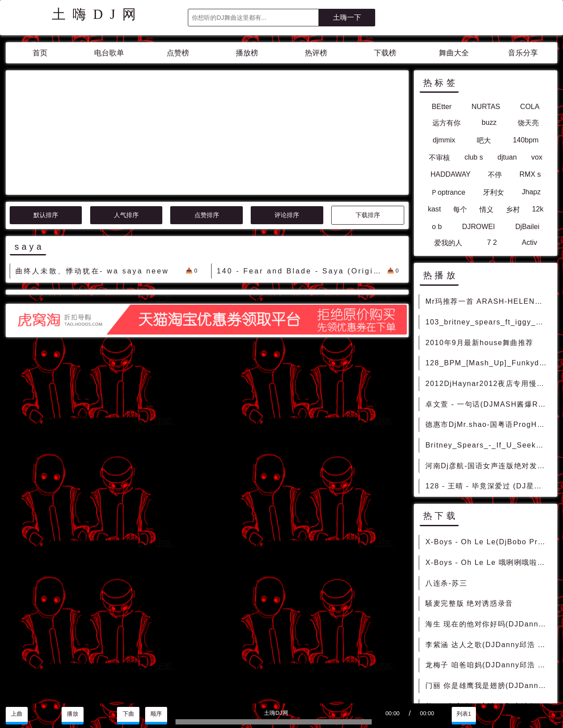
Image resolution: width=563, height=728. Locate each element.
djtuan (507, 157)
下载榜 (385, 53)
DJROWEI (479, 226)
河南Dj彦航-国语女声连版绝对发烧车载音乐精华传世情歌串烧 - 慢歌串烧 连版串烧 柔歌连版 (488, 466)
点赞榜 (178, 53)
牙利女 (494, 192)
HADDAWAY (451, 174)
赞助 (547, 714)
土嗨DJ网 (97, 15)
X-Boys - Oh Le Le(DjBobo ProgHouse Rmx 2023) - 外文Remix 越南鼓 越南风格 (488, 542)
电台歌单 (109, 53)
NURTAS (486, 106)
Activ (529, 242)
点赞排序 (207, 136)
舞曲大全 (454, 53)
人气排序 (126, 136)
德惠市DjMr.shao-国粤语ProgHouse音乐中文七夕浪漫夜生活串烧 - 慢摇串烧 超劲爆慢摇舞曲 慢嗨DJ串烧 (488, 424)
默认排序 (46, 136)
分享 (519, 714)
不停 (495, 175)
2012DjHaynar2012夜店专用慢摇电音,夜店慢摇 (488, 383)
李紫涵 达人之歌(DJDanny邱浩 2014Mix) (488, 644)
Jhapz (531, 192)
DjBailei (527, 226)
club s (474, 157)
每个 (460, 209)
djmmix (444, 140)
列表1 (464, 714)
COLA (530, 106)
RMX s (530, 174)
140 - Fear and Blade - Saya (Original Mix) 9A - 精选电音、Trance (302, 192)
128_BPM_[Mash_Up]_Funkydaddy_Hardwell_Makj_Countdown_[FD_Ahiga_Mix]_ (488, 363)
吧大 (484, 140)
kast (435, 209)
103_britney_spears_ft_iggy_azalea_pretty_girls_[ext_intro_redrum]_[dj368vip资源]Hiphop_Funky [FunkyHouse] (488, 322)
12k (537, 209)
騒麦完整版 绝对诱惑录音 (469, 603)
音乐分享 (523, 53)
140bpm (526, 140)
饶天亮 (528, 123)
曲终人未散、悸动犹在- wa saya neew (92, 192)
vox (537, 157)
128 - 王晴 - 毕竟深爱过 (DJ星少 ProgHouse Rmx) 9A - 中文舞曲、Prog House (488, 486)
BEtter (442, 106)
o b (437, 226)
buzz (489, 122)
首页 (40, 53)
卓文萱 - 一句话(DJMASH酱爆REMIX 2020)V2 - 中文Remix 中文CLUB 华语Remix (488, 404)
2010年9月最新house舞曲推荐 (479, 342)
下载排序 (368, 136)
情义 (486, 209)
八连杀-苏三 (446, 583)
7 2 (492, 242)
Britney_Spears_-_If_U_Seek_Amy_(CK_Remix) (488, 445)
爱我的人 (448, 243)
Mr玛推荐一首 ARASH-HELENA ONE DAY (488, 301)
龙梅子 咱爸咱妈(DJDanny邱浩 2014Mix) (488, 665)
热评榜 (316, 53)
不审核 (439, 157)
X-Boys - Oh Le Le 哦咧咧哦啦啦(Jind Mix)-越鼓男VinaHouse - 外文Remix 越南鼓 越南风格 (488, 562)
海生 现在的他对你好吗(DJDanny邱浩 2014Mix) (488, 624)
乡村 (513, 209)
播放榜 (247, 53)
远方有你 (446, 123)
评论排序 (287, 136)
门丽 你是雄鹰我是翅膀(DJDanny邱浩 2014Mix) (488, 685)
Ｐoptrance (448, 192)
